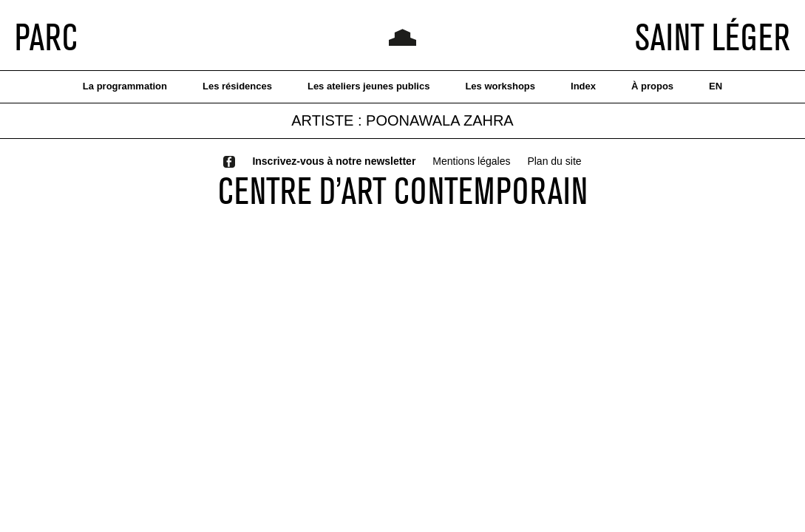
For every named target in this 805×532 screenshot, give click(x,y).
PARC (46, 37)
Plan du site (554, 161)
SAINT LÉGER (713, 37)
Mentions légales (471, 161)
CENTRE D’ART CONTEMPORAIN (403, 191)
